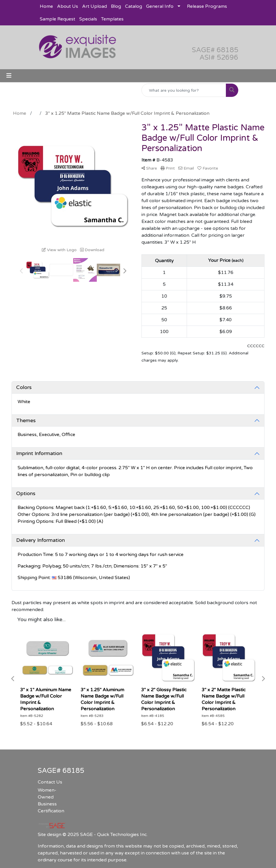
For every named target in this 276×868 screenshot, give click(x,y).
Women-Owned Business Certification (51, 801)
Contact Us (50, 782)
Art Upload (94, 6)
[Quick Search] (184, 90)
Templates (112, 19)
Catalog (134, 6)
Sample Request (57, 19)
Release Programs (207, 6)
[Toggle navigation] (9, 76)
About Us (68, 6)
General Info (160, 6)
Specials (88, 19)
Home (46, 6)
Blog (116, 6)
